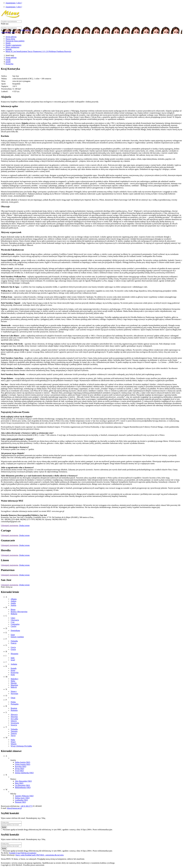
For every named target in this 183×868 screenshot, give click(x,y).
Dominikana (15, 630)
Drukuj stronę (24, 525)
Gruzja (13, 649)
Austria (13, 605)
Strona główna (11, 57)
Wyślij (4, 827)
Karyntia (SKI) (21, 766)
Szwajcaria (15, 723)
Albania (14, 599)
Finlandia (14, 641)
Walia (13, 740)
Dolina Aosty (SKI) (22, 798)
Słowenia (14, 717)
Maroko (14, 683)
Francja (14, 643)
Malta (13, 681)
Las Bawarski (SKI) (22, 785)
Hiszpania (14, 654)
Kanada (14, 668)
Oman (13, 698)
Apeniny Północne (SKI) (24, 796)
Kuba (13, 675)
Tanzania (14, 731)
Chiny (13, 618)
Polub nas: (5, 24)
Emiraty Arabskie (17, 637)
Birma (13, 609)
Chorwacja (15, 620)
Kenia (13, 670)
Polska (13, 702)
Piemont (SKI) (20, 802)
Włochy (14, 744)
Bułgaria (14, 614)
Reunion (14, 708)
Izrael (13, 660)
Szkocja (14, 721)
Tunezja (14, 733)
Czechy (14, 626)
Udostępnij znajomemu (10, 525)
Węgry (13, 742)
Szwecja (14, 725)
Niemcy (14, 691)
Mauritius (14, 685)
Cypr (13, 622)
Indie (13, 658)
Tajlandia (14, 729)
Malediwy (15, 679)
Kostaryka (9, 64)
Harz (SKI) (19, 783)
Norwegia (14, 694)
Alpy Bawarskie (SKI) (23, 781)
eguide (8, 60)
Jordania (14, 664)
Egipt (13, 635)
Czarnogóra (15, 624)
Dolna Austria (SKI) (23, 762)
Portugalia (15, 704)
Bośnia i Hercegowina (19, 612)
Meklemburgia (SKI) (23, 787)
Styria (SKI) (20, 769)
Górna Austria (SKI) (23, 764)
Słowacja (14, 715)
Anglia (13, 603)
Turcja (13, 736)
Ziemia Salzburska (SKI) (24, 773)
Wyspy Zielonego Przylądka (21, 746)
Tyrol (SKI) (19, 771)
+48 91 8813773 (26, 30)
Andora (13, 601)
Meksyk (14, 687)
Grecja (13, 647)
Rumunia (14, 710)
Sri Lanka (14, 719)
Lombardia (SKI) (21, 800)
